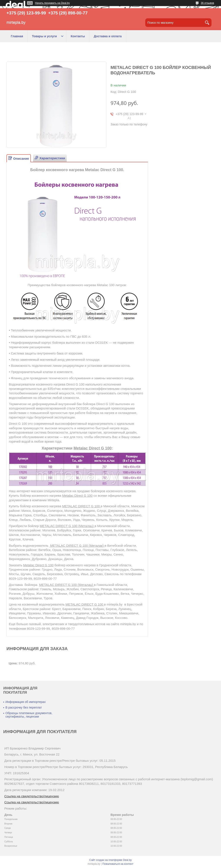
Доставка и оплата (108, 36)
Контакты (78, 36)
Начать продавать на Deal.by (52, 3)
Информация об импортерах (25, 702)
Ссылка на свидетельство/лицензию (32, 796)
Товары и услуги (44, 36)
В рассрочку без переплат (24, 707)
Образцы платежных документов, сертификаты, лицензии (29, 715)
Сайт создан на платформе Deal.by (111, 860)
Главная (17, 36)
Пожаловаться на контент (118, 864)
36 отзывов (207, 3)
